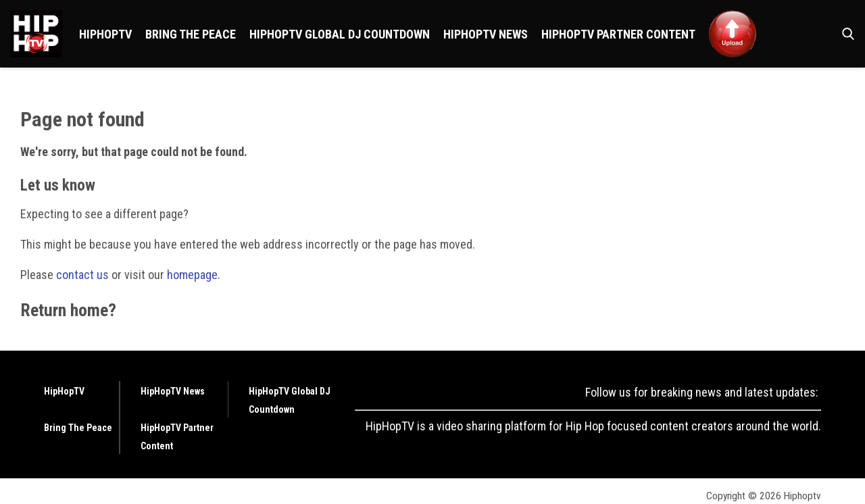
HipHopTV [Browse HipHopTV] (105, 34)
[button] (845, 34)
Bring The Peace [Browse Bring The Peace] (191, 34)
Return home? (68, 310)
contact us (82, 275)
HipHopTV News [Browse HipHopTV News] (486, 34)
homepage (192, 275)
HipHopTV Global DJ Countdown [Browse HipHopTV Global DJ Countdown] (340, 34)
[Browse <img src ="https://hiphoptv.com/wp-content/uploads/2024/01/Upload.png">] (733, 34)
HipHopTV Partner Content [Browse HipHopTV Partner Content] (618, 34)
